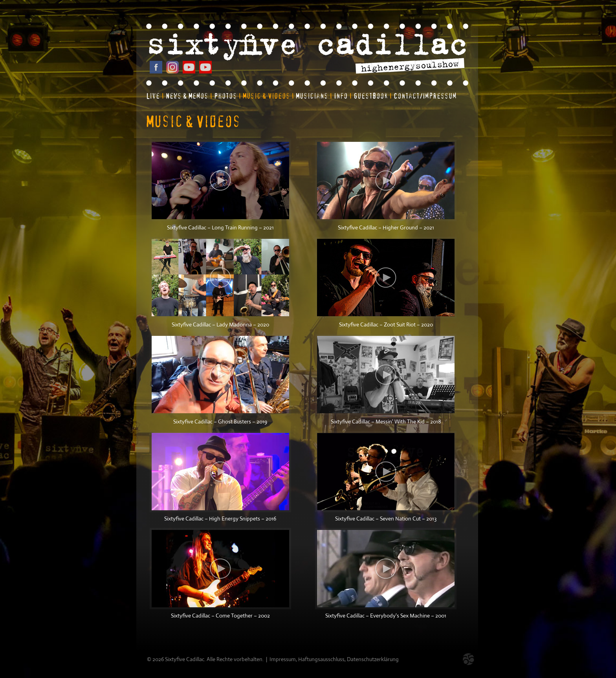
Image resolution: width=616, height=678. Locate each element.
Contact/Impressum (425, 96)
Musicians (312, 96)
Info (341, 96)
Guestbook (371, 96)
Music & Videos (266, 96)
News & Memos (187, 96)
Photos (225, 96)
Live (153, 96)
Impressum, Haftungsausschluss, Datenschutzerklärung (334, 659)
